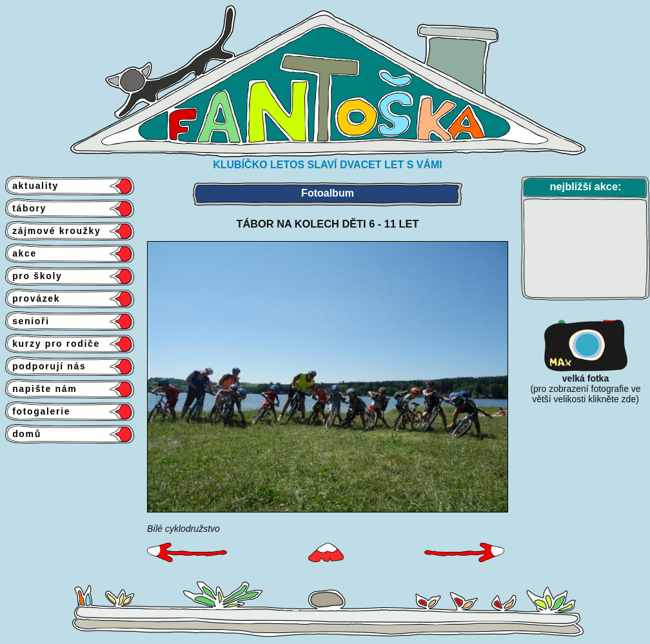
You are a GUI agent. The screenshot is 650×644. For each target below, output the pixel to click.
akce (21, 253)
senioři (27, 321)
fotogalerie (38, 411)
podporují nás (46, 366)
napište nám (41, 389)
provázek (33, 298)
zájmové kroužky (53, 231)
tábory (26, 208)
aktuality (32, 186)
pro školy (34, 276)
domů (23, 434)
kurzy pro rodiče (53, 344)
